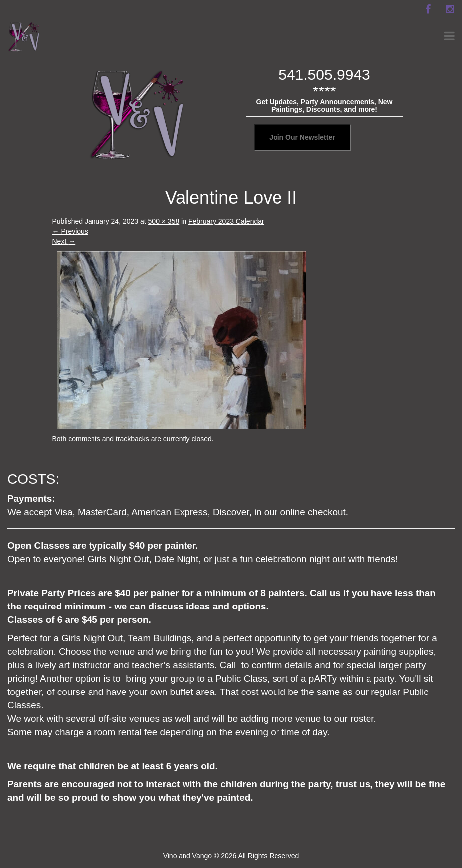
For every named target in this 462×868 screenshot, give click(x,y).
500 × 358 (164, 221)
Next (64, 241)
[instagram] (450, 9)
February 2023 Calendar (226, 221)
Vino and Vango (187, 856)
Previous (70, 231)
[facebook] (428, 9)
